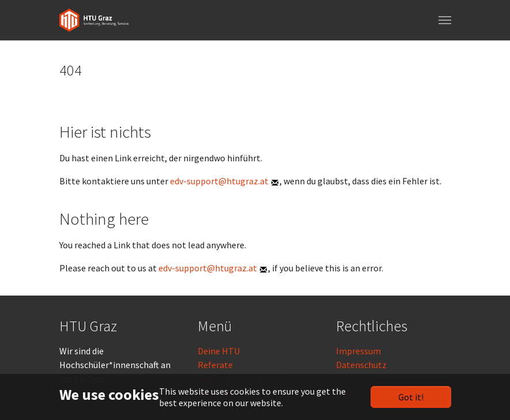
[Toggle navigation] (445, 20)
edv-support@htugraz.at (219, 181)
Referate (215, 365)
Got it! (411, 397)
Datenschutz (361, 365)
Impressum (358, 351)
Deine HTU (219, 351)
